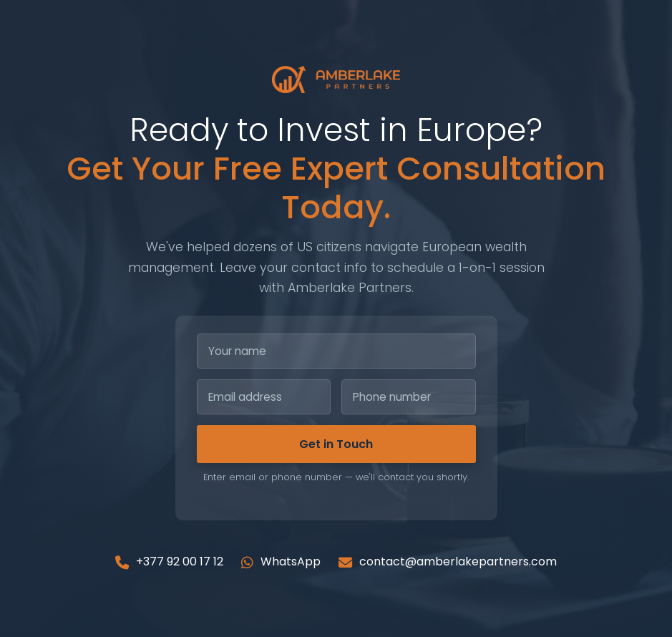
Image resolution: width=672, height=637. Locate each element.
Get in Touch (336, 444)
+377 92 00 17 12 (169, 561)
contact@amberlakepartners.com (448, 561)
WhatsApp (281, 561)
